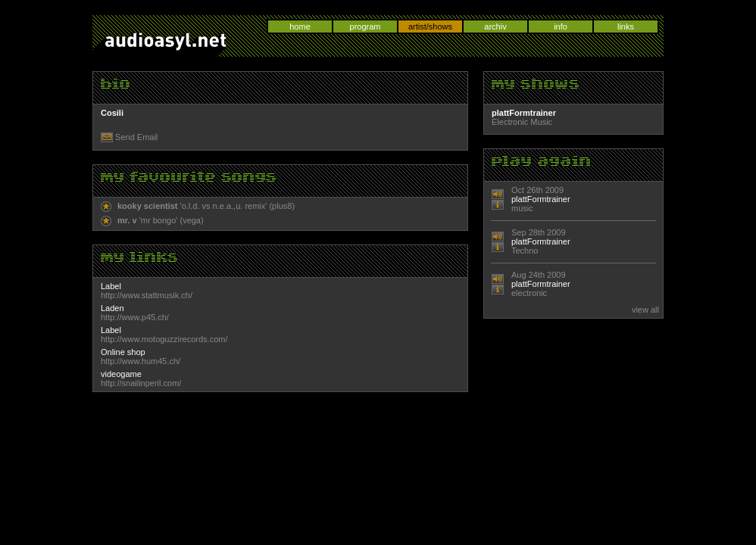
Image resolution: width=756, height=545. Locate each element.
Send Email (136, 137)
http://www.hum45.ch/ (141, 361)
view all (645, 310)
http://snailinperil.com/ (141, 383)
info (561, 26)
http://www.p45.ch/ (135, 317)
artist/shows (430, 26)
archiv (495, 26)
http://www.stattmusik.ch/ (147, 295)
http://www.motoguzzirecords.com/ (164, 339)
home (300, 26)
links (626, 26)
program (366, 26)
